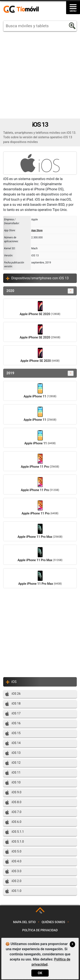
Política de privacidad (40, 930)
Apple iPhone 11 (40, 391)
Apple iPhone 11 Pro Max (40, 531)
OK (40, 973)
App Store (37, 230)
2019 (40, 373)
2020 (40, 291)
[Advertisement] (40, 75)
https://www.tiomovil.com (27, 9)
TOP (40, 912)
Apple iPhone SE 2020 (40, 308)
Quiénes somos (53, 922)
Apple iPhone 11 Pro (40, 461)
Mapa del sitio (24, 922)
